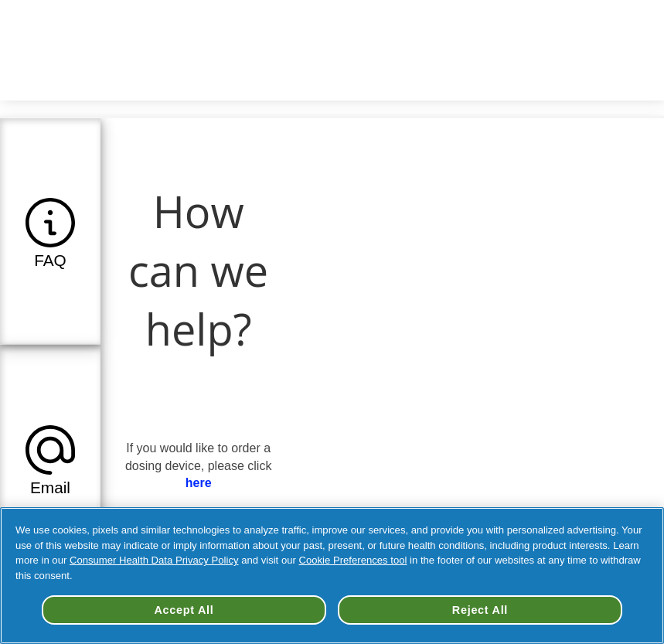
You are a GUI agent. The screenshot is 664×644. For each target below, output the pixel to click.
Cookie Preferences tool (353, 560)
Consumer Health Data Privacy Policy (154, 560)
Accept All (184, 610)
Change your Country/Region (446, 23)
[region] (332, 576)
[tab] (50, 231)
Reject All (480, 610)
